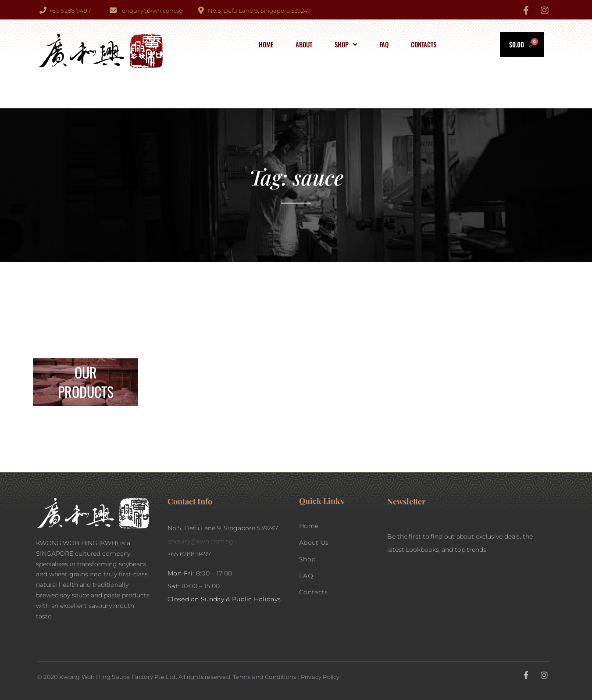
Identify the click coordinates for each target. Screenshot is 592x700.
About (304, 44)
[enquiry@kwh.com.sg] (113, 10)
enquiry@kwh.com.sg (152, 11)
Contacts (424, 44)
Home (266, 44)
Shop (346, 45)
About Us (314, 543)
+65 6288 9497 (70, 11)
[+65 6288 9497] (43, 10)
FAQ (384, 44)
